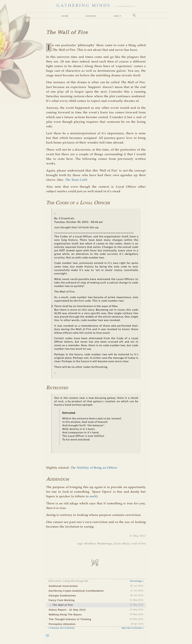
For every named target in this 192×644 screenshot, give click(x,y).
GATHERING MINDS (84, 6)
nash (93, 496)
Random (91, 16)
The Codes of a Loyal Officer (78, 203)
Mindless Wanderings (98, 544)
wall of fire (139, 544)
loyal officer (122, 544)
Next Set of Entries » (133, 628)
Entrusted (57, 388)
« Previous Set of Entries (61, 628)
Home (65, 16)
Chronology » (137, 581)
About (117, 16)
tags (80, 544)
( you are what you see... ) (125, 6)
